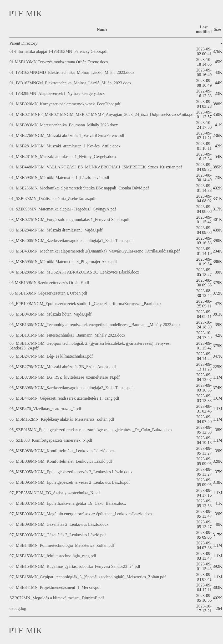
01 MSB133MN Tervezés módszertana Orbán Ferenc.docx (59, 62)
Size (217, 29)
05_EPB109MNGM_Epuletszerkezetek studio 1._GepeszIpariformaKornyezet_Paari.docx (86, 304)
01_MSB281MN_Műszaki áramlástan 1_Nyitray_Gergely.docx (63, 156)
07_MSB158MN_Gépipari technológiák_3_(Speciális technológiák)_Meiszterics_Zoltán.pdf (88, 577)
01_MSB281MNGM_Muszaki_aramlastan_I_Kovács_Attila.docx (65, 146)
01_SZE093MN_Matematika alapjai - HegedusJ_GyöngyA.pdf (63, 209)
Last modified (204, 29)
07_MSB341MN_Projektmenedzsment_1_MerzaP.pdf (55, 587)
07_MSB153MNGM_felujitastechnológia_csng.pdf (53, 556)
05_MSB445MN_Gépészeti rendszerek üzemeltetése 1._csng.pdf (64, 398)
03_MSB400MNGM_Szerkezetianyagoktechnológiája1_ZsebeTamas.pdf (71, 241)
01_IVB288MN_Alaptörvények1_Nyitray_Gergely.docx (57, 93)
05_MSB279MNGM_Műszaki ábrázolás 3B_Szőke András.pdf (63, 367)
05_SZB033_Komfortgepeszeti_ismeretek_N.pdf (51, 440)
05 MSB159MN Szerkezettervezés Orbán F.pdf (49, 283)
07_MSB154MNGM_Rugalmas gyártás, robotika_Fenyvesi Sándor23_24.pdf (75, 566)
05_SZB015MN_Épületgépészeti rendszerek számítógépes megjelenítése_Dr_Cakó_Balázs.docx (91, 430)
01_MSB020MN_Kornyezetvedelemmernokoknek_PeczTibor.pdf (65, 104)
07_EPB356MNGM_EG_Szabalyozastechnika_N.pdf (55, 493)
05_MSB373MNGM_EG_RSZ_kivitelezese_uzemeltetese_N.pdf (65, 377)
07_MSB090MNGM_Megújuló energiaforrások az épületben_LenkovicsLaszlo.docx (81, 514)
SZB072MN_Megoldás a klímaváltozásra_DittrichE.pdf (57, 598)
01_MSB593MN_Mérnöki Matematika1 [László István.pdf (59, 177)
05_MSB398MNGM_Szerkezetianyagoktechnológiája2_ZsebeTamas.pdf (71, 388)
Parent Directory (23, 43)
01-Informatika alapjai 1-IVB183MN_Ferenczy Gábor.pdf (59, 51)
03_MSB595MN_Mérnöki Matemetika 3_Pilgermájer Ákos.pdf (63, 262)
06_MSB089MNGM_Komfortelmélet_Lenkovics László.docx (62, 451)
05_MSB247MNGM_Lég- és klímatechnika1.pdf (51, 356)
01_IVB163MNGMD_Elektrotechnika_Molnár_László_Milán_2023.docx (72, 72)
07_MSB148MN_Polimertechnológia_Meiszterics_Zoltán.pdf (62, 545)
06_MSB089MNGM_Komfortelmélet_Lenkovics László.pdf (61, 461)
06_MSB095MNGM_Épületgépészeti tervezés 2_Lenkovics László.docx (71, 472)
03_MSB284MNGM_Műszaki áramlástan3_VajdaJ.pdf (56, 230)
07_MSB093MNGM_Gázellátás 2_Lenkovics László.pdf (58, 535)
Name (102, 29)
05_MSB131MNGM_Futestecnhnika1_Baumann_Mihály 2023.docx (67, 335)
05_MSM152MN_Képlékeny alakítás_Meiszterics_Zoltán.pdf (62, 419)
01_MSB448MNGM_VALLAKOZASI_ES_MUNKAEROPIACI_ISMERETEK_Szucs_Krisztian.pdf (96, 167)
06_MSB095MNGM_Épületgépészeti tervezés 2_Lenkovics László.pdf (70, 482)
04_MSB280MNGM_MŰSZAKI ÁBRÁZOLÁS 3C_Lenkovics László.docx (74, 272)
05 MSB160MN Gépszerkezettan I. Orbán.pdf (48, 293)
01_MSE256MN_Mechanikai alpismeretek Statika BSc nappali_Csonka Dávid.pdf (79, 188)
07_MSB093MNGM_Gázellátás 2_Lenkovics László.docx (59, 524)
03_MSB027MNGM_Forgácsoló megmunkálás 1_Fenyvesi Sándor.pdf (70, 220)
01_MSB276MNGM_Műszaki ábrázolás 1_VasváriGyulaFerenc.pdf (67, 135)
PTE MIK (25, 13)
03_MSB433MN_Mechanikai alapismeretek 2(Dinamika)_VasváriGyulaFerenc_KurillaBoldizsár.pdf (95, 251)
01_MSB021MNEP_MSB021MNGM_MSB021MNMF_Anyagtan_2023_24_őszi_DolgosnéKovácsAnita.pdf (102, 114)
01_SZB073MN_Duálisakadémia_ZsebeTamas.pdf (52, 199)
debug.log (18, 608)
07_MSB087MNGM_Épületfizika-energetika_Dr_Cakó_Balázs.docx (68, 503)
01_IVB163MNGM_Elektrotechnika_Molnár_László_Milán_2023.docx (70, 83)
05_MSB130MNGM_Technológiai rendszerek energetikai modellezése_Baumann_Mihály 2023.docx (95, 325)
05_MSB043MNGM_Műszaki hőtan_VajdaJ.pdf (50, 314)
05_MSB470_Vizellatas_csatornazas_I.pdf (45, 409)
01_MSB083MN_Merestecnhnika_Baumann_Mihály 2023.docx (64, 125)
